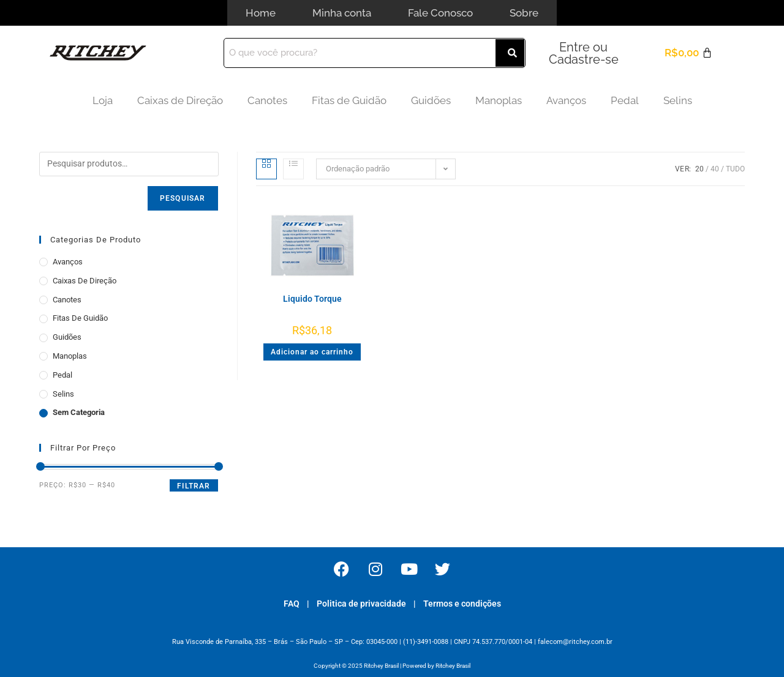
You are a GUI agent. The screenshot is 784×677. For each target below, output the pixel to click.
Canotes (267, 100)
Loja (103, 100)
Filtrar (194, 485)
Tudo (735, 168)
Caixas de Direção (180, 100)
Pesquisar (183, 198)
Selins (678, 100)
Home (261, 12)
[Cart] (688, 52)
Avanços (566, 100)
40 (715, 168)
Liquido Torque (312, 298)
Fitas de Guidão (349, 100)
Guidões (431, 100)
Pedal (625, 100)
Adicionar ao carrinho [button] (312, 351)
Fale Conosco (440, 12)
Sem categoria (79, 412)
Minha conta (342, 12)
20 (699, 168)
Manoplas (499, 100)
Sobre (524, 12)
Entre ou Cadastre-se (584, 53)
